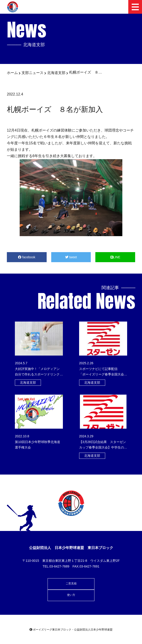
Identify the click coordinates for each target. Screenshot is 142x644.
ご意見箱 (71, 583)
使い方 (71, 595)
